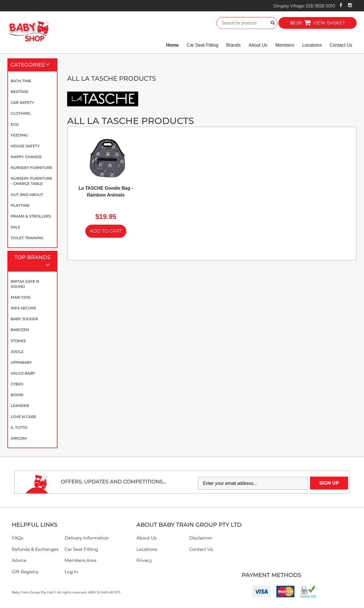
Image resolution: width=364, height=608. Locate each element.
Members (285, 45)
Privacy (144, 560)
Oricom (19, 438)
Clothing (21, 113)
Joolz (17, 351)
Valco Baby (23, 373)
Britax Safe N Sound (25, 284)
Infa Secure (24, 308)
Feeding (19, 135)
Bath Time (21, 81)
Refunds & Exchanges (35, 549)
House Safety (25, 146)
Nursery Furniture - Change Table (32, 181)
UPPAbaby (21, 362)
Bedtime (20, 92)
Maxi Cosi (21, 297)
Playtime (20, 205)
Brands (234, 45)
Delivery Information (87, 538)
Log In (71, 572)
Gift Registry (25, 572)
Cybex (17, 384)
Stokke (18, 341)
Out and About (27, 195)
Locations (312, 45)
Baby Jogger (24, 319)
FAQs (18, 538)
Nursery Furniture (32, 167)
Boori (17, 395)
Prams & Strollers (31, 216)
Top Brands (35, 261)
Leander (20, 406)
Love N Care (24, 417)
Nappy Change (26, 157)
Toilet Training (27, 238)
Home (172, 45)
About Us (258, 45)
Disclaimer (201, 538)
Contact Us (341, 45)
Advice (19, 560)
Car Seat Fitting (202, 45)
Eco (15, 124)
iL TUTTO (19, 427)
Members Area (80, 560)
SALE (16, 227)
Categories (33, 65)
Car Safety (22, 102)
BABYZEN (20, 330)
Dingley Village (304, 6)
